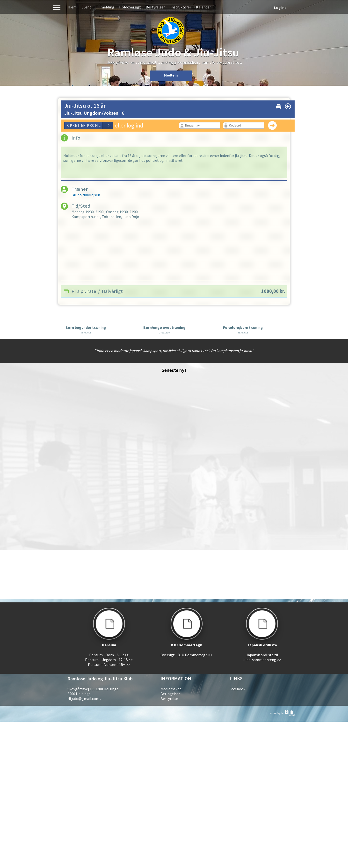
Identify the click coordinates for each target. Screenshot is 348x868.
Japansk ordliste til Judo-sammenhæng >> (262, 657)
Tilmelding (105, 7)
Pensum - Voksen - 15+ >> (109, 664)
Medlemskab (171, 689)
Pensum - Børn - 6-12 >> (109, 655)
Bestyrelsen (156, 7)
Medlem (171, 75)
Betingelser (170, 694)
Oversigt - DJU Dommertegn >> (187, 655)
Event (86, 7)
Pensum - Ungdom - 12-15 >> (109, 660)
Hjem (72, 7)
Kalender (203, 7)
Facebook (237, 689)
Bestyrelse (169, 699)
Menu (57, 7)
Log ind (280, 7)
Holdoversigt (130, 7)
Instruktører (181, 7)
